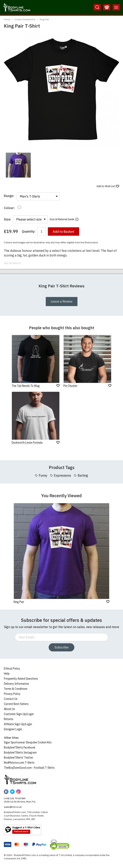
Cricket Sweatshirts (25, 19)
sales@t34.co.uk (13, 807)
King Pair (44, 19)
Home (7, 19)
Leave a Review (62, 301)
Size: (7, 219)
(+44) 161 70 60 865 (15, 798)
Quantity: (29, 231)
